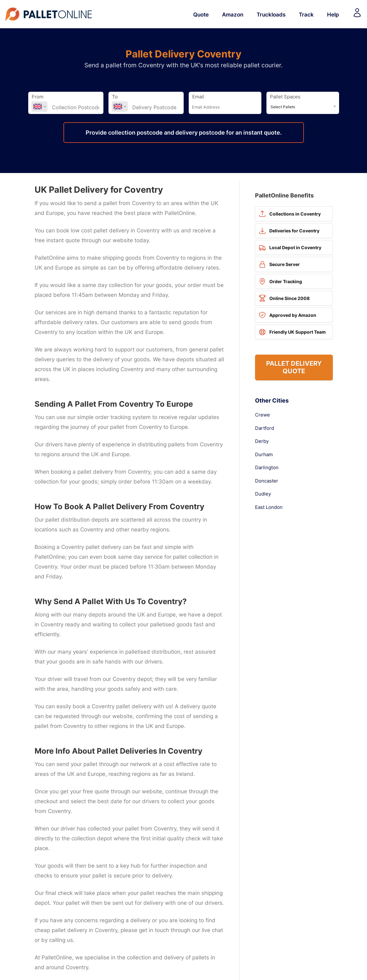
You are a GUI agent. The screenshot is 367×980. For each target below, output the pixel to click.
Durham (264, 455)
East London (269, 507)
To (115, 97)
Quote (201, 14)
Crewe (262, 415)
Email (198, 97)
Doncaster (267, 481)
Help (333, 14)
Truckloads (271, 14)
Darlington (267, 468)
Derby (262, 441)
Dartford (265, 428)
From (38, 97)
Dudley (263, 494)
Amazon (233, 14)
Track (306, 14)
